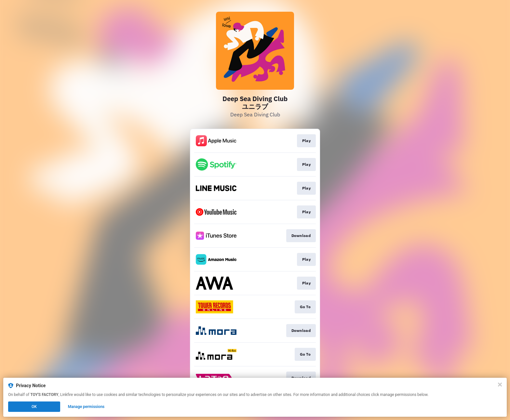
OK (34, 407)
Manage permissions (86, 407)
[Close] (500, 385)
